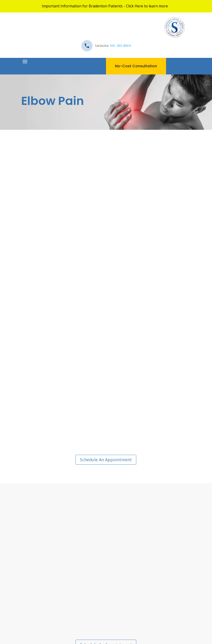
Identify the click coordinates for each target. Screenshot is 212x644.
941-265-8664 (120, 46)
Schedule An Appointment (106, 460)
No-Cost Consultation (136, 66)
